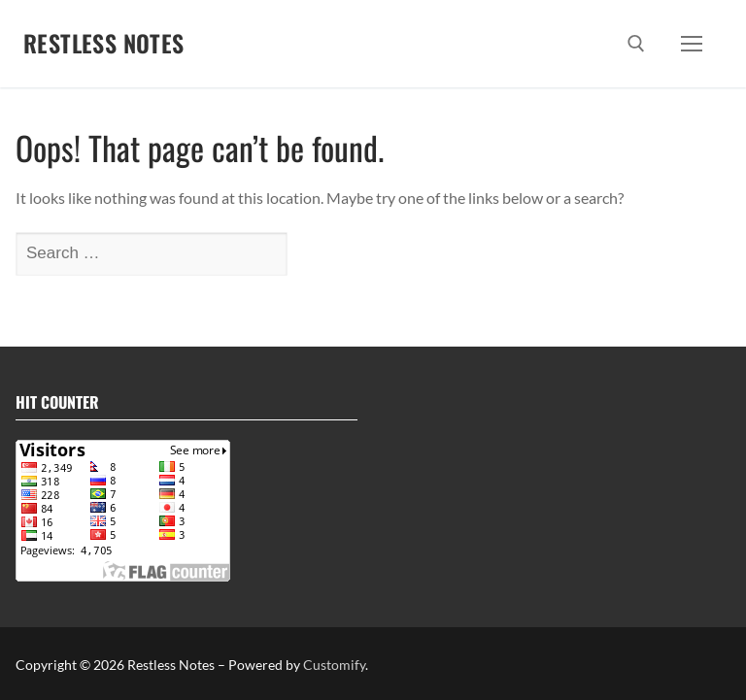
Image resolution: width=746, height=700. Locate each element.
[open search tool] (636, 44)
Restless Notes (104, 43)
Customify (334, 665)
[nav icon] (692, 44)
